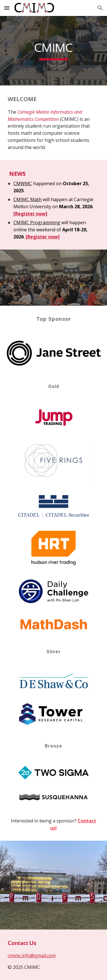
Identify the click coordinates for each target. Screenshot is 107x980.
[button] (7, 8)
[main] (54, 51)
